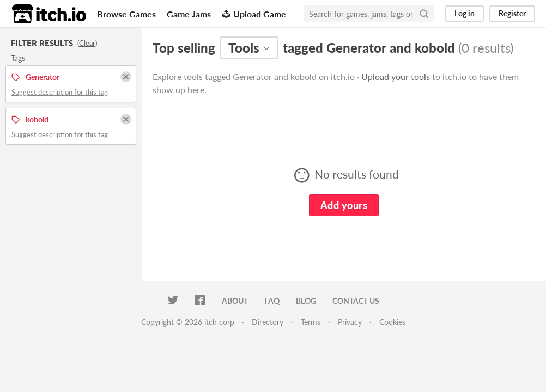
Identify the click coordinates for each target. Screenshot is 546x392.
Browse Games (126, 14)
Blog (306, 301)
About (235, 301)
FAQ (272, 301)
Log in (465, 13)
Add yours (344, 205)
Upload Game (254, 14)
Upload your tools (396, 76)
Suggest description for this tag (60, 92)
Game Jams (189, 14)
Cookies (392, 322)
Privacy (350, 322)
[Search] (424, 14)
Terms (311, 322)
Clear (87, 43)
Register (512, 13)
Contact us (356, 301)
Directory (268, 322)
